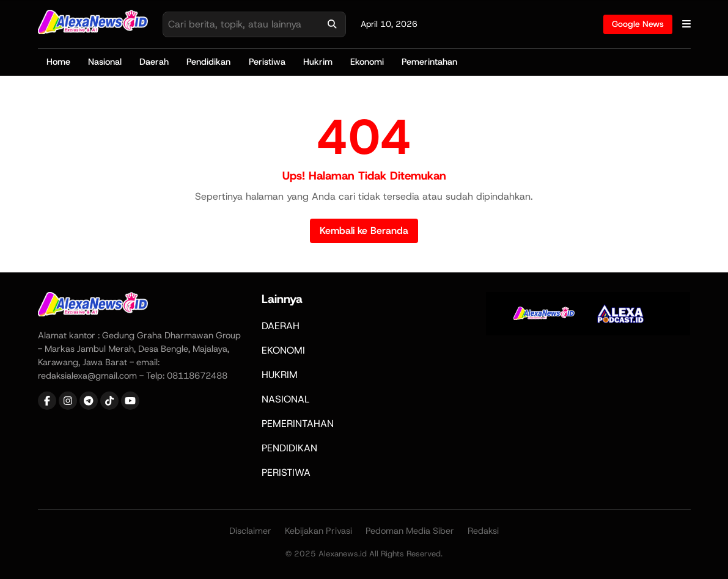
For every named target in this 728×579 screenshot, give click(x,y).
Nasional (105, 62)
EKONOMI (283, 350)
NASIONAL (285, 399)
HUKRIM (280, 375)
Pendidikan (208, 62)
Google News (638, 24)
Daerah (154, 62)
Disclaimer (250, 531)
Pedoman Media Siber (410, 531)
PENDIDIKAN (289, 448)
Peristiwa (267, 62)
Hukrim (318, 62)
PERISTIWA (286, 472)
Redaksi (483, 531)
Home (58, 62)
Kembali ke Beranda (364, 231)
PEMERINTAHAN (298, 424)
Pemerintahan (429, 62)
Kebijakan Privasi (318, 531)
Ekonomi (367, 62)
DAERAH (281, 326)
